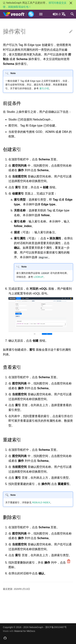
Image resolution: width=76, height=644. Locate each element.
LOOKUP (39, 277)
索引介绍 (44, 88)
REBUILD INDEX (41, 502)
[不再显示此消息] (71, 3)
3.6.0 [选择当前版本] (57, 14)
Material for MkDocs (25, 631)
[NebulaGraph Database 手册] (19, 14)
